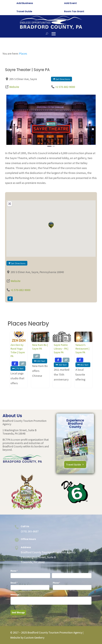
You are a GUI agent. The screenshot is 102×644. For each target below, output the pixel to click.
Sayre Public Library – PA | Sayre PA (61, 349)
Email (18, 583)
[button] (13, 121)
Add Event (70, 3)
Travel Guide (24, 11)
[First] (30, 576)
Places (23, 54)
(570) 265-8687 (30, 531)
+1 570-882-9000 (65, 87)
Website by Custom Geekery (27, 637)
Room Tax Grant (74, 11)
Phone (61, 583)
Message (20, 595)
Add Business (25, 3)
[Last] (72, 576)
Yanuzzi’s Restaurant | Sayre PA (82, 349)
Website (14, 87)
